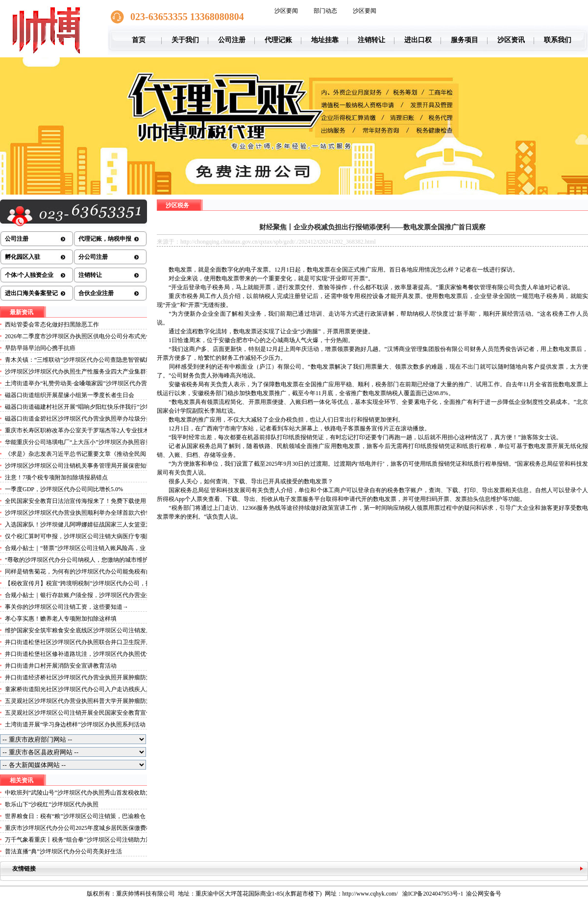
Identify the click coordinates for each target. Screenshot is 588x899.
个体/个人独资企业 (29, 275)
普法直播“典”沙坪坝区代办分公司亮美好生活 (63, 851)
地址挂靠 (325, 40)
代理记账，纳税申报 (105, 239)
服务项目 (465, 40)
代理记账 (278, 40)
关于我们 (185, 40)
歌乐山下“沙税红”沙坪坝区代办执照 (52, 804)
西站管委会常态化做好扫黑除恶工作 (52, 325)
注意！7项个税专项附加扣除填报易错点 (56, 477)
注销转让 (371, 40)
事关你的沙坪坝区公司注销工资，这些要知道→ (67, 607)
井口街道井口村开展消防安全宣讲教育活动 (61, 666)
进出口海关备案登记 (31, 293)
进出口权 (418, 40)
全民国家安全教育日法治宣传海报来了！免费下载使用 (75, 501)
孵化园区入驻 (23, 257)
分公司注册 (93, 257)
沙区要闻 (286, 11)
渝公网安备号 (484, 894)
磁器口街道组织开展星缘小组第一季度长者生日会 (70, 395)
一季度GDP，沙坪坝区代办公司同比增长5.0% (64, 489)
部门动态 (325, 11)
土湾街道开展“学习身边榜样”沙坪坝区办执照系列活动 (75, 724)
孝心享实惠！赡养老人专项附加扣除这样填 (61, 619)
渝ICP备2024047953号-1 (433, 894)
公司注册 (232, 40)
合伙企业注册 (96, 293)
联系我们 (558, 40)
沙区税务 (177, 205)
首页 (139, 40)
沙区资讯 (511, 40)
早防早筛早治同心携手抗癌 (40, 348)
